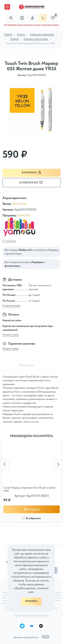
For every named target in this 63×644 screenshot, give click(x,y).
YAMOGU (24, 215)
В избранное (33, 183)
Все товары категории (25, 264)
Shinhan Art (20, 204)
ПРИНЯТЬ (31, 601)
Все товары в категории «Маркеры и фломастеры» (32, 252)
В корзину (32, 172)
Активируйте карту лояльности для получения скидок (32, 25)
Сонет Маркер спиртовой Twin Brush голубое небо (29, 489)
